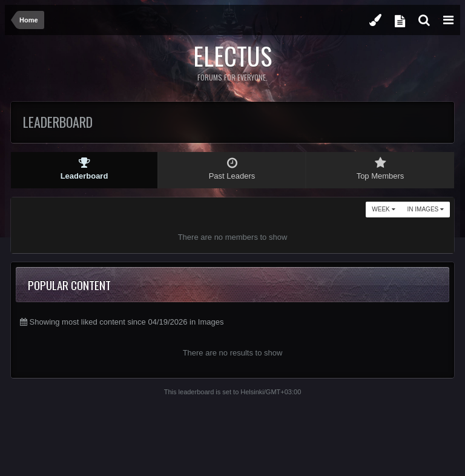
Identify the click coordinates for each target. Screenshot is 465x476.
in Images (426, 209)
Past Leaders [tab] (232, 169)
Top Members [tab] (380, 169)
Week (383, 209)
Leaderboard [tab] (84, 169)
